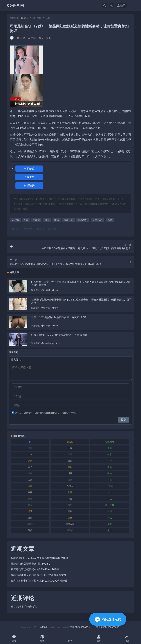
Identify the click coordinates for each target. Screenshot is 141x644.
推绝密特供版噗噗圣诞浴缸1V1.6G (31, 564)
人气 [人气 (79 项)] (30, 454)
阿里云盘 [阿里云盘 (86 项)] (70, 524)
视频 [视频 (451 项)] (110, 511)
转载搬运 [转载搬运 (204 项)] (30, 524)
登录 (121, 5)
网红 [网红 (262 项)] (110, 499)
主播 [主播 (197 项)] (110, 448)
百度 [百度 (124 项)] (30, 486)
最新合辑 (68, 220)
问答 (70, 639)
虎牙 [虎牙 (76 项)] (30, 511)
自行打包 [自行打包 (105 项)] (110, 505)
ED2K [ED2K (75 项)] (70, 442)
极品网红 (83, 220)
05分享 (44, 627)
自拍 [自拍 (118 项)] (70, 505)
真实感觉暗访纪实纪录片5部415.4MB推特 (35, 569)
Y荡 (26, 220)
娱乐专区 (37, 18)
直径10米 (97, 220)
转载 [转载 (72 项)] (110, 518)
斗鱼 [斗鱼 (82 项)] (110, 480)
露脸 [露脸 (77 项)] (110, 524)
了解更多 (29, 177)
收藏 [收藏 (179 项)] (70, 480)
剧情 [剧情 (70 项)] (30, 461)
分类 (42, 639)
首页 (26, 18)
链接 (53, 229)
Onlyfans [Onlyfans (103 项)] (110, 442)
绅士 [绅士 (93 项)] (70, 499)
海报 (40, 229)
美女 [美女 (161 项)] (30, 505)
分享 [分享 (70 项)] (110, 454)
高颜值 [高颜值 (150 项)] (70, 530)
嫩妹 (57, 220)
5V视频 (15, 220)
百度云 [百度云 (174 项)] (70, 486)
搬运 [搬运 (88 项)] (30, 480)
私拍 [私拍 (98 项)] (70, 492)
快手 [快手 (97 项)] (30, 473)
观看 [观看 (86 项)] (70, 511)
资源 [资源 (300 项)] (30, 518)
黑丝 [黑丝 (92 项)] (110, 530)
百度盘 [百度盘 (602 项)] (110, 486)
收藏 (28, 229)
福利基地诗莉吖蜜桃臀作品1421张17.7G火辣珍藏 (39, 581)
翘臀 (110, 220)
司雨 (47, 220)
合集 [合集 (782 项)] (70, 461)
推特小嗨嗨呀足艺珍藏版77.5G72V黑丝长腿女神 (39, 575)
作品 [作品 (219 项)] (70, 454)
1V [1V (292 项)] (30, 442)
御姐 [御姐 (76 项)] (70, 467)
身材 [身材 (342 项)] (70, 518)
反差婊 (36, 220)
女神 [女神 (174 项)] (110, 461)
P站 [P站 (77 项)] (30, 448)
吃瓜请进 (29, 185)
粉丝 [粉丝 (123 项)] (110, 492)
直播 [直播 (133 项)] (30, 492)
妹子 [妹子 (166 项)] (30, 467)
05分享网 (16, 5)
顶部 (127, 639)
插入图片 (16, 360)
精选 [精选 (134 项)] (30, 499)
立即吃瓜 (29, 169)
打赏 (16, 229)
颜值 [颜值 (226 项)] (30, 530)
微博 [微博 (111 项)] (110, 467)
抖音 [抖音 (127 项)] (70, 473)
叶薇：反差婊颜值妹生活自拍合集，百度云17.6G (58, 317)
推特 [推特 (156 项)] (110, 473)
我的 (99, 639)
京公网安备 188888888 (108, 627)
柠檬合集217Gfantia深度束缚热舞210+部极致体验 (59, 335)
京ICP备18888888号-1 (81, 627)
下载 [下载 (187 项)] (70, 448)
